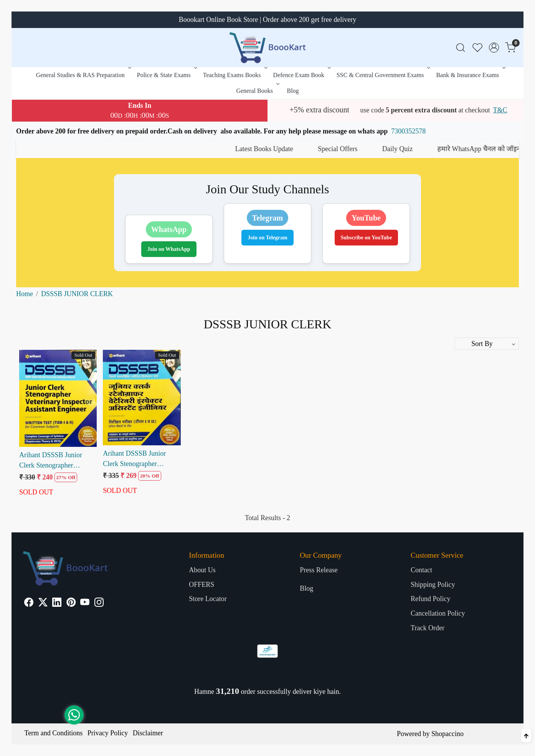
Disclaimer (148, 733)
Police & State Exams (166, 75)
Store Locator (208, 599)
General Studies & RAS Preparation (83, 75)
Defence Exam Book (301, 75)
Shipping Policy (433, 585)
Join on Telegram (267, 238)
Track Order (428, 628)
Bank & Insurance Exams (470, 75)
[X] (43, 603)
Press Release (319, 570)
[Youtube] (85, 603)
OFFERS (201, 585)
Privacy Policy (108, 733)
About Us (202, 570)
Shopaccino (447, 734)
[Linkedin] (57, 603)
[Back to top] (526, 735)
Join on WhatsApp (169, 249)
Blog (293, 91)
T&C (500, 110)
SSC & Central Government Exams (383, 75)
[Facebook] (29, 603)
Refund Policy (431, 599)
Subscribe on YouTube (367, 238)
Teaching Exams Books (234, 75)
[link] (461, 48)
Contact (421, 570)
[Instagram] (99, 603)
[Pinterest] (71, 603)
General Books (257, 91)
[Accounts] (494, 48)
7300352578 (408, 131)
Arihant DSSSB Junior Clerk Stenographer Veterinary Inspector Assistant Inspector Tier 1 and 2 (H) (138, 459)
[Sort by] (487, 344)
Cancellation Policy (438, 613)
